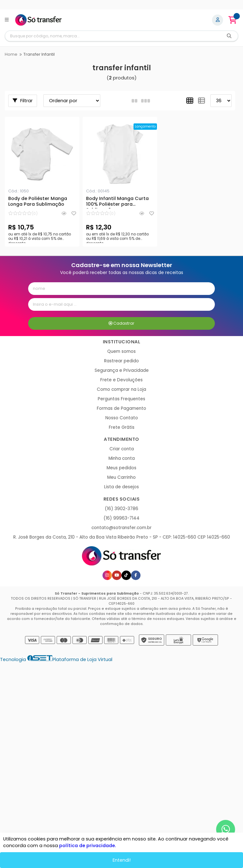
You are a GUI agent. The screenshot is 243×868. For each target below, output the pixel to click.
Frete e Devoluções (121, 380)
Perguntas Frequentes (121, 399)
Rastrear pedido (121, 361)
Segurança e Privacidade (122, 370)
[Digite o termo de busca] (113, 36)
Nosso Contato (122, 418)
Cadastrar (122, 323)
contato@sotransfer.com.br (121, 528)
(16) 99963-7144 (121, 518)
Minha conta (122, 458)
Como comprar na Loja (121, 389)
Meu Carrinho (121, 477)
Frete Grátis (122, 427)
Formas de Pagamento (121, 408)
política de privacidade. (87, 846)
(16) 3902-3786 (121, 509)
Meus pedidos (121, 468)
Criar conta (122, 449)
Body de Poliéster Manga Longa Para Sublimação (38, 202)
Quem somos (121, 351)
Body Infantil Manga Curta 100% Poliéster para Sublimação (117, 202)
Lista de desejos (121, 487)
